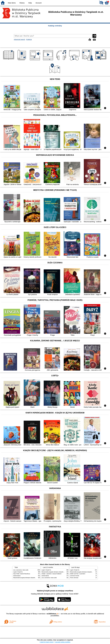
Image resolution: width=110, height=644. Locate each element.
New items (12, 3)
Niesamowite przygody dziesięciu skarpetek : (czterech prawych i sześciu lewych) (34, 578)
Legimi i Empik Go (18, 572)
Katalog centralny (55, 26)
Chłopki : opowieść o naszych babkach (52, 574)
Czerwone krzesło (75, 576)
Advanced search (19, 39)
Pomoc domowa (74, 578)
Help (30, 3)
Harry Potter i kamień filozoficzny (22, 574)
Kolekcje (29, 39)
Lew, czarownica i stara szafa (21, 570)
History (22, 3)
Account (39, 3)
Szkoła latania (17, 576)
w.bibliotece (53, 614)
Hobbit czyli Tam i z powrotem (78, 574)
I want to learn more (47, 642)
